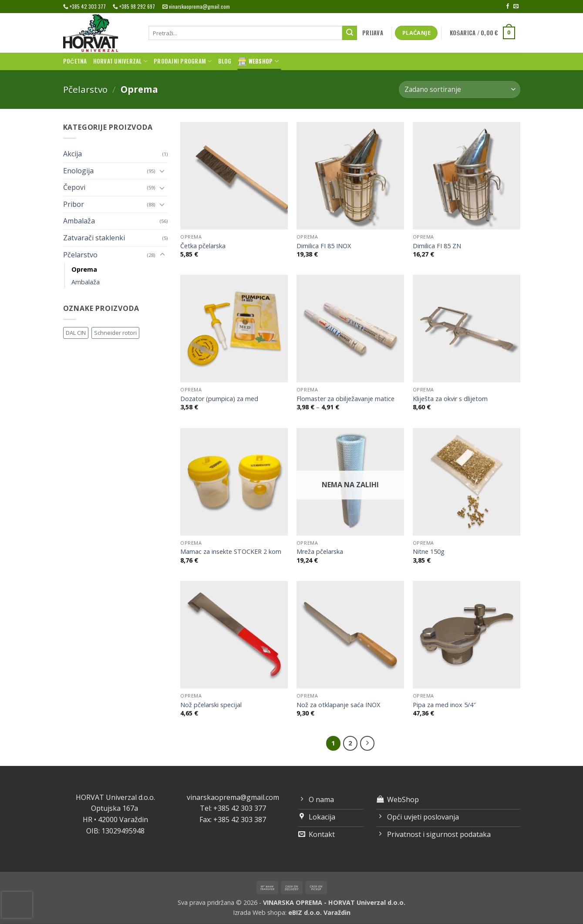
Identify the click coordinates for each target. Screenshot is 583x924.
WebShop (258, 61)
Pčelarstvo (85, 89)
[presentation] (17, 905)
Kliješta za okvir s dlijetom (450, 399)
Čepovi (74, 187)
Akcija (72, 154)
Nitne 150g (429, 552)
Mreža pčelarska (320, 552)
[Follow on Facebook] (508, 7)
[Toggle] (162, 171)
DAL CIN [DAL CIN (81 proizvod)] (76, 333)
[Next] (367, 743)
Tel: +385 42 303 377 (233, 808)
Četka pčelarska (203, 246)
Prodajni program (183, 61)
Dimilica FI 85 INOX (324, 246)
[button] (372, 33)
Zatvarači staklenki (94, 238)
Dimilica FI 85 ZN (437, 246)
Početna (75, 61)
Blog (225, 61)
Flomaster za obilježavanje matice (345, 399)
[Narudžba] (459, 89)
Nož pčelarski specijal (211, 705)
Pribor (74, 204)
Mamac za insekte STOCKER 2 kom (231, 552)
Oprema (84, 269)
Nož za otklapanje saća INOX (338, 705)
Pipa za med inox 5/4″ (444, 705)
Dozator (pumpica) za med (219, 399)
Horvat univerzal (121, 61)
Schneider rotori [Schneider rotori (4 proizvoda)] (115, 333)
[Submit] (350, 33)
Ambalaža (79, 221)
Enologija (78, 171)
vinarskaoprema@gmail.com (233, 797)
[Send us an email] (516, 7)
